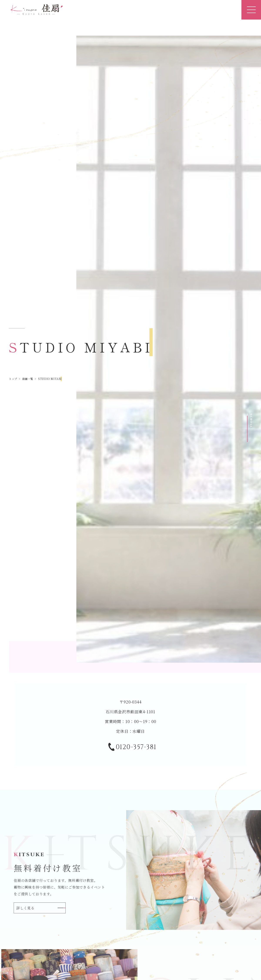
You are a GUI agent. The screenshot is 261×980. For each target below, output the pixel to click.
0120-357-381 (132, 747)
